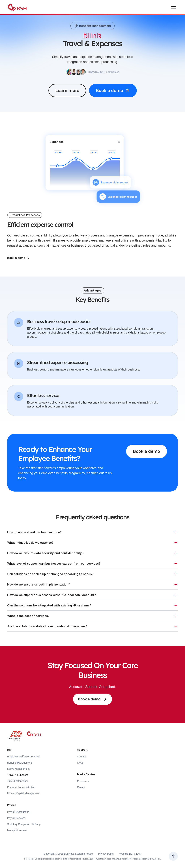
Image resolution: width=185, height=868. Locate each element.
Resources (83, 781)
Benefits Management (20, 763)
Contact (81, 757)
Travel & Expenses (18, 775)
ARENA (137, 854)
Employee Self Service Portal (24, 757)
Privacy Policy (106, 854)
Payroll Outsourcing (18, 812)
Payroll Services (16, 818)
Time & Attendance (18, 781)
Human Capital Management (23, 793)
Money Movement (17, 830)
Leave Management (18, 769)
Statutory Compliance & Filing (24, 824)
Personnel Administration (21, 787)
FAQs (80, 763)
